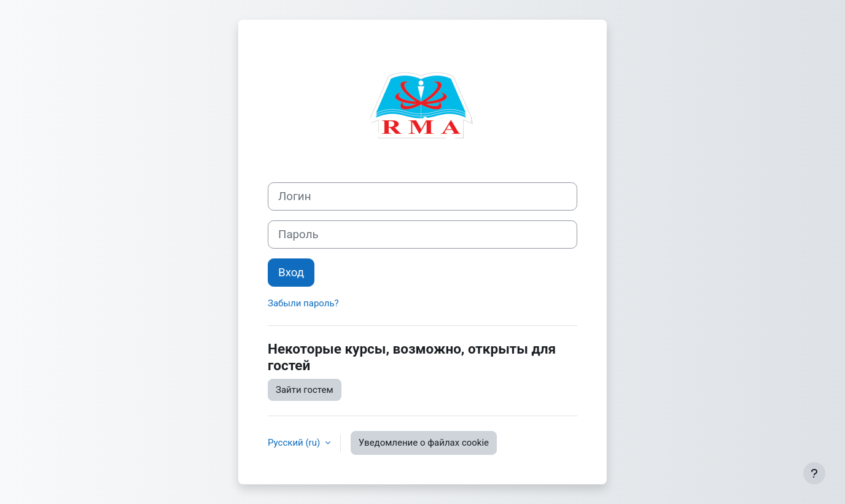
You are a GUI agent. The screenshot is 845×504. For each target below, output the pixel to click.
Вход (291, 273)
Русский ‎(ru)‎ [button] (295, 443)
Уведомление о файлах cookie (424, 443)
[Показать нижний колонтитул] (814, 473)
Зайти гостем (305, 390)
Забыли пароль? (303, 303)
